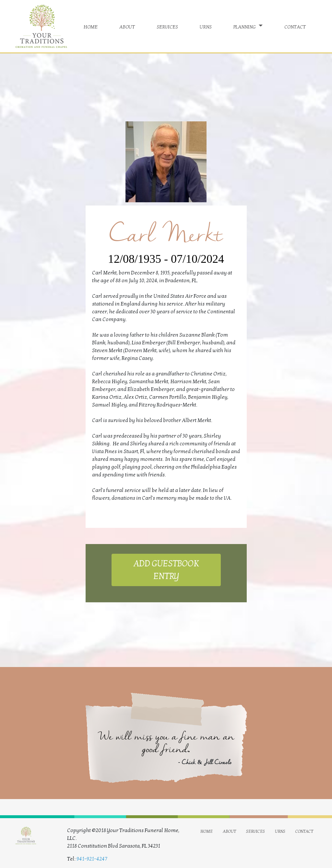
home (91, 26)
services (167, 26)
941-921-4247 (92, 859)
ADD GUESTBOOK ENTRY (166, 570)
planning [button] (245, 26)
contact (295, 26)
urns (206, 26)
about (127, 26)
